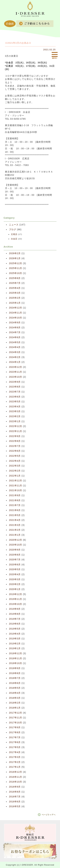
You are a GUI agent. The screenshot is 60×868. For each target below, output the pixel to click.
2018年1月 (15, 708)
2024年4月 (15, 347)
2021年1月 (15, 535)
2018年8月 (15, 673)
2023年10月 (16, 377)
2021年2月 (15, 530)
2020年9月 (15, 550)
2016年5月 (15, 806)
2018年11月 (16, 658)
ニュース (14, 225)
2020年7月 (15, 560)
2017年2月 (15, 762)
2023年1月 (15, 421)
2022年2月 (15, 471)
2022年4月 (15, 461)
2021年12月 (16, 481)
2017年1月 (15, 767)
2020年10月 (16, 545)
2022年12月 (16, 426)
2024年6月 (15, 337)
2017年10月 (16, 723)
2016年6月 (15, 802)
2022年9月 (15, 436)
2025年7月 (15, 283)
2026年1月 (15, 258)
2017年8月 (15, 732)
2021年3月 (15, 525)
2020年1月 (15, 589)
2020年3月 (15, 579)
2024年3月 (15, 352)
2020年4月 (15, 574)
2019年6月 (15, 624)
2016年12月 (16, 772)
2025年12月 (16, 263)
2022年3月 (15, 466)
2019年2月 (15, 644)
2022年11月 (16, 431)
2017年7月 (15, 737)
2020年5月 (15, 569)
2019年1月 (15, 648)
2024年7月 (15, 332)
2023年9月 (15, 382)
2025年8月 (15, 278)
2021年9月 (15, 495)
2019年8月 (15, 614)
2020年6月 (15, 565)
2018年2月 (15, 703)
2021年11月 (16, 486)
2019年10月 (16, 604)
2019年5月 (15, 629)
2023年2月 (15, 416)
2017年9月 (15, 727)
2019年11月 (16, 599)
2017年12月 (16, 713)
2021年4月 (15, 520)
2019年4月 (15, 634)
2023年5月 (15, 402)
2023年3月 (15, 411)
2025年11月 (16, 268)
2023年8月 (15, 387)
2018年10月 (16, 663)
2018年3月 (15, 698)
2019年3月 (15, 639)
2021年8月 (15, 500)
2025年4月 (15, 288)
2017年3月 (15, 757)
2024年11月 (16, 313)
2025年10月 (16, 273)
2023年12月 (16, 367)
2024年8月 (15, 328)
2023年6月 (15, 397)
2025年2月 (15, 298)
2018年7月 (15, 678)
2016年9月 (15, 787)
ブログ (13, 230)
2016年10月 (16, 782)
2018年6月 (15, 683)
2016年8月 (15, 792)
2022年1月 (15, 476)
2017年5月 (15, 747)
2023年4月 (15, 407)
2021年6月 (15, 510)
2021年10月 (16, 490)
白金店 (14, 239)
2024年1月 (15, 362)
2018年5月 (15, 688)
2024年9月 (15, 323)
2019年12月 (16, 594)
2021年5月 (15, 515)
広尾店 (14, 234)
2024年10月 (16, 318)
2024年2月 (15, 357)
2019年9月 (15, 609)
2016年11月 (16, 777)
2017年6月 (15, 742)
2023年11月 (16, 372)
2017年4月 (15, 752)
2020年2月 (15, 584)
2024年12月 (16, 308)
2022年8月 (15, 441)
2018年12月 (16, 653)
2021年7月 (15, 505)
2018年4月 (15, 693)
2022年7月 (15, 446)
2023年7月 (15, 392)
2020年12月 (16, 540)
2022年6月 (15, 451)
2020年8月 (15, 555)
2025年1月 (15, 303)
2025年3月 (15, 293)
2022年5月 (15, 456)
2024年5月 (15, 342)
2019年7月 (15, 619)
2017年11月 (16, 718)
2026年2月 (15, 253)
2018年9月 (15, 668)
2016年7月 (15, 797)
